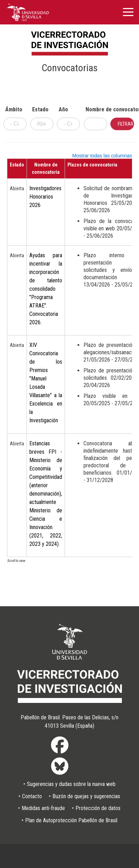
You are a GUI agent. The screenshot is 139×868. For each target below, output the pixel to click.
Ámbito (14, 110)
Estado (40, 110)
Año (63, 110)
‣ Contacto (30, 796)
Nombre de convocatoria (96, 110)
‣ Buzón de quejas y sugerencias (85, 796)
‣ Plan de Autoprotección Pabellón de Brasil (69, 820)
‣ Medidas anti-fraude (42, 808)
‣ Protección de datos (96, 808)
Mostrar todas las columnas (102, 156)
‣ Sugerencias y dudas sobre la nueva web (69, 784)
